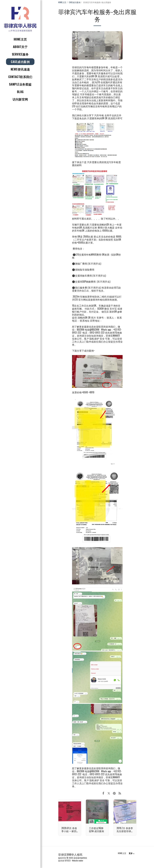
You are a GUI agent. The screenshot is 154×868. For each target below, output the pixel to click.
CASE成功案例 (75, 2)
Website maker (78, 861)
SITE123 (68, 861)
